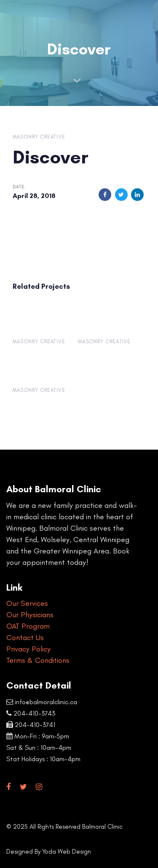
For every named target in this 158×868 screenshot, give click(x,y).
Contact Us (25, 637)
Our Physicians (30, 615)
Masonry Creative (39, 137)
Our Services (27, 603)
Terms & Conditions (38, 660)
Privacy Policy (28, 649)
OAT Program (28, 626)
